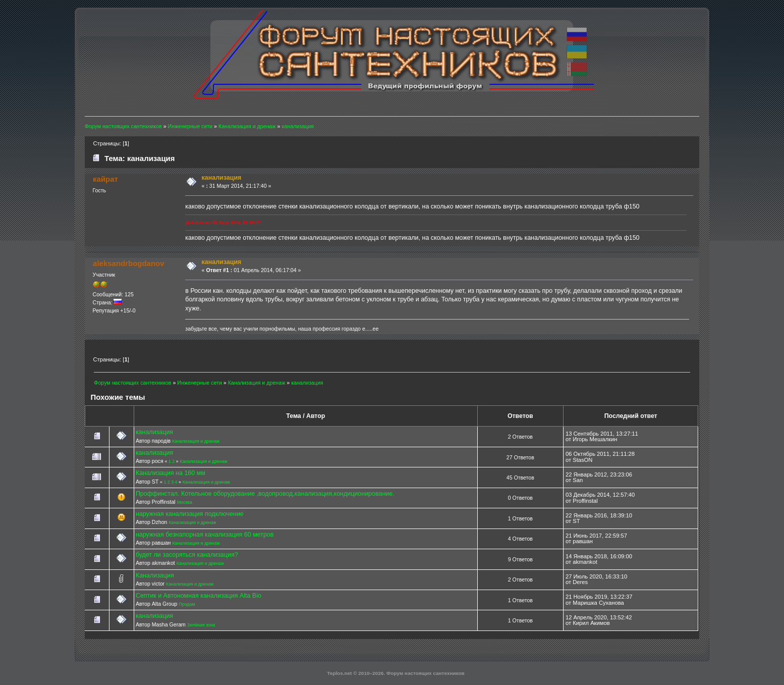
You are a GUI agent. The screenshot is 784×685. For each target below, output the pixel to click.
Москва (185, 502)
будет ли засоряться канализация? (187, 555)
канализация (154, 432)
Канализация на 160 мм (171, 473)
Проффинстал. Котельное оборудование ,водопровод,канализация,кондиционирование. (265, 494)
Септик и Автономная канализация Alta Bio (199, 596)
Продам (187, 604)
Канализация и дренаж (196, 441)
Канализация (155, 575)
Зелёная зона (201, 625)
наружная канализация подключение (190, 514)
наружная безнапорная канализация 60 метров (205, 535)
